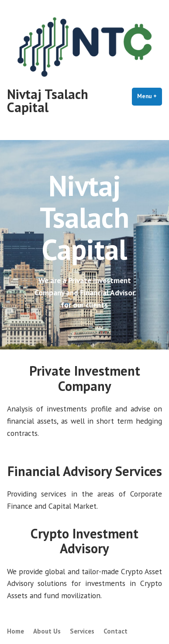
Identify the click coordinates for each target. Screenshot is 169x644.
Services (82, 631)
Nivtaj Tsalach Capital (48, 101)
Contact (116, 631)
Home (16, 631)
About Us (47, 631)
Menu (150, 96)
